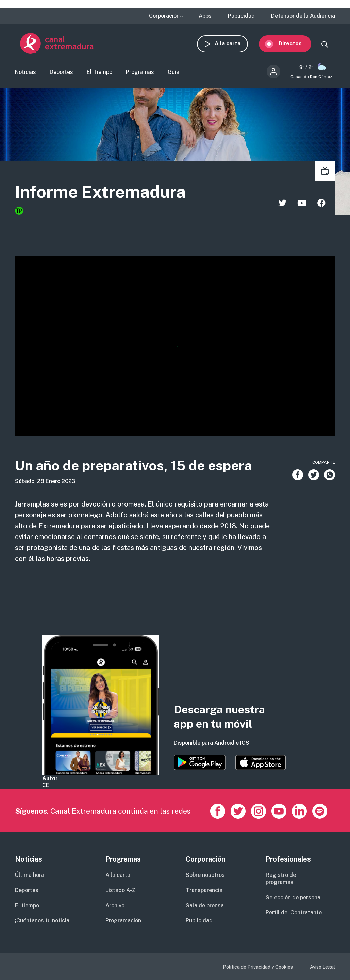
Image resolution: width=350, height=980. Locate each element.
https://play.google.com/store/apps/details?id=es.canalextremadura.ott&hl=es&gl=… (200, 762)
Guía (173, 73)
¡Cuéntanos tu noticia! (43, 921)
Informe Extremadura (100, 192)
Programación (123, 921)
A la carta (233, 43)
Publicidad (241, 16)
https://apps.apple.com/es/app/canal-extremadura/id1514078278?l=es (261, 762)
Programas (140, 73)
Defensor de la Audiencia (303, 16)
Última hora (30, 875)
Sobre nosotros (205, 875)
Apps (205, 16)
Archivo (115, 906)
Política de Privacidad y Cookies (258, 967)
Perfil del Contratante (294, 912)
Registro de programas (281, 879)
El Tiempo (99, 73)
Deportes (61, 73)
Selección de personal (294, 897)
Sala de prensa (205, 906)
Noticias (26, 73)
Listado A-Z (120, 890)
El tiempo (27, 906)
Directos (295, 43)
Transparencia (204, 890)
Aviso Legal (322, 967)
